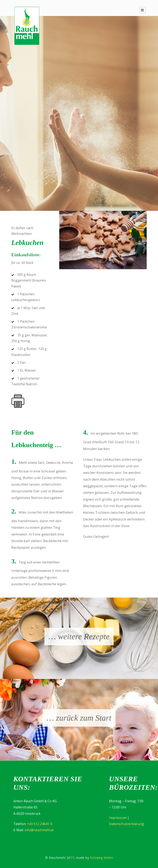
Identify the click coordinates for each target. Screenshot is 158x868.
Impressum (118, 818)
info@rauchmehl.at (39, 830)
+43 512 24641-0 (40, 824)
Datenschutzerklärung (127, 824)
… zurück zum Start (79, 718)
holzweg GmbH (102, 858)
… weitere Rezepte (79, 637)
